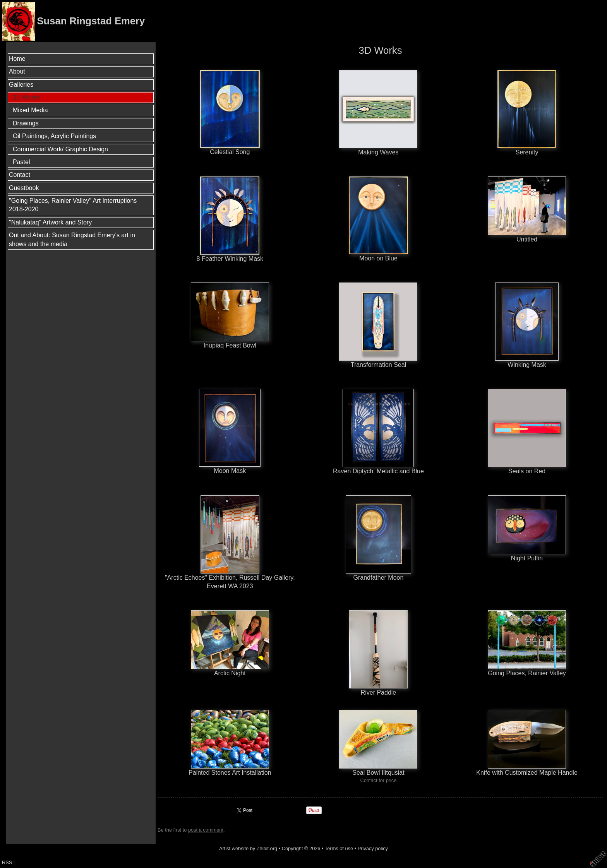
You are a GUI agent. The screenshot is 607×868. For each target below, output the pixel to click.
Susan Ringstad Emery (91, 21)
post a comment (206, 830)
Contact (20, 175)
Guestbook (24, 188)
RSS (7, 862)
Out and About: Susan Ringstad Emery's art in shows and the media (72, 239)
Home (17, 59)
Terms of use (339, 848)
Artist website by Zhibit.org (248, 848)
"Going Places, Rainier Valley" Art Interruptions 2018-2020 (73, 205)
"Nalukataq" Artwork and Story (50, 222)
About (17, 71)
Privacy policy (373, 848)
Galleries (21, 85)
